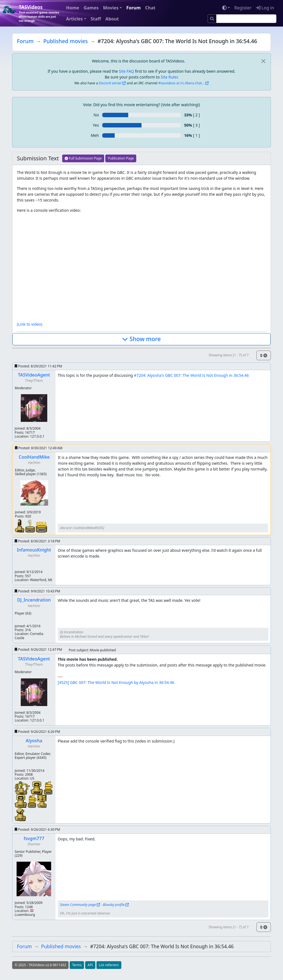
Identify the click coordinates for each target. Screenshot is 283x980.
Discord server (110, 83)
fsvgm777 (34, 838)
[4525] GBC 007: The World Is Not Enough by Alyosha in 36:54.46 (116, 682)
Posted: (38, 366)
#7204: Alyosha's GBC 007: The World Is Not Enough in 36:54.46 (192, 375)
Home (73, 8)
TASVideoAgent (34, 375)
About (112, 19)
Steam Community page (78, 905)
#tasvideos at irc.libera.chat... (181, 83)
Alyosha (34, 741)
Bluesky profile (114, 905)
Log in (265, 8)
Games (91, 8)
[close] (263, 61)
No (96, 115)
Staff (96, 19)
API (90, 965)
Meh (95, 135)
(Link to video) (30, 324)
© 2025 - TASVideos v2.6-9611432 (40, 965)
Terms (77, 965)
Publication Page (121, 158)
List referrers (109, 965)
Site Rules (170, 77)
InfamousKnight (34, 550)
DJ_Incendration (34, 600)
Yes (96, 125)
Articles (74, 19)
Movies (111, 8)
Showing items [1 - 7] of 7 (229, 355)
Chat (150, 8)
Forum (133, 8)
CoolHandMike (34, 457)
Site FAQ (126, 71)
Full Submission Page (83, 158)
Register (243, 8)
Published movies (66, 41)
